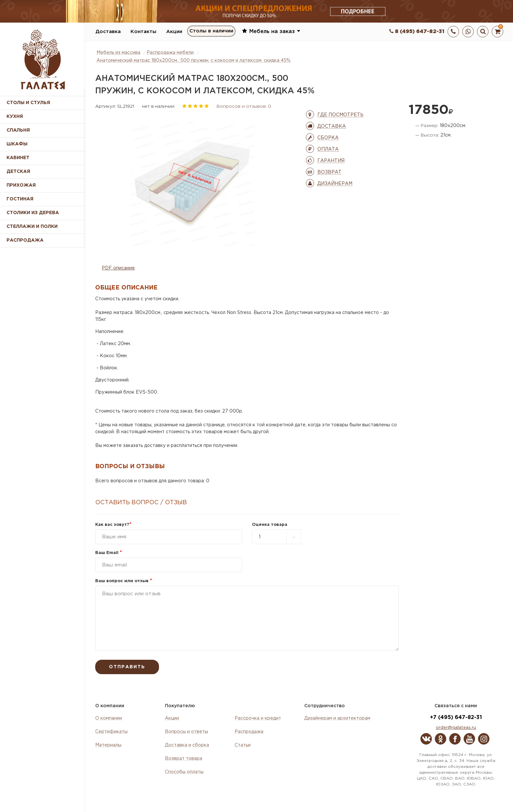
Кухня (15, 117)
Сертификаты (111, 732)
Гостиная (20, 199)
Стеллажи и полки (32, 227)
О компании (109, 718)
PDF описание (118, 268)
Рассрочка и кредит (258, 718)
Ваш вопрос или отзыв (124, 581)
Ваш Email (109, 553)
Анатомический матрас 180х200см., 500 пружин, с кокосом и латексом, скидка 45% (194, 61)
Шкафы (17, 144)
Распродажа (249, 732)
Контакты (143, 32)
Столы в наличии (211, 31)
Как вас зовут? (113, 525)
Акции (174, 32)
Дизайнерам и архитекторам (337, 718)
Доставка (108, 32)
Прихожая (21, 185)
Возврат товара (184, 759)
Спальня (18, 130)
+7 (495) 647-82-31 (456, 718)
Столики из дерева (33, 213)
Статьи (243, 745)
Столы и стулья (28, 103)
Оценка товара (270, 525)
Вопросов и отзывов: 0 (244, 106)
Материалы (108, 745)
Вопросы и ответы (186, 732)
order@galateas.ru (456, 728)
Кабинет (18, 158)
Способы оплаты (184, 772)
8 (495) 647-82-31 (417, 32)
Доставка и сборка (187, 745)
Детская (18, 172)
